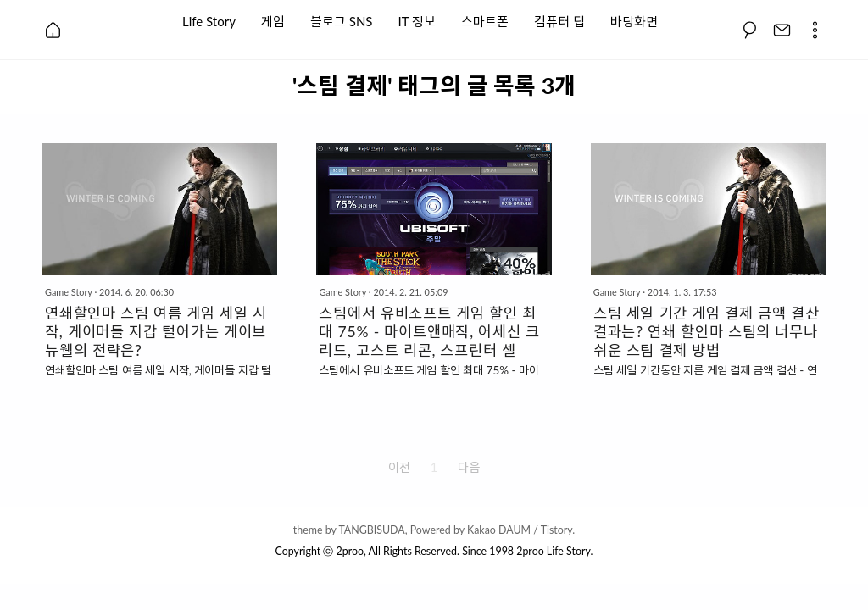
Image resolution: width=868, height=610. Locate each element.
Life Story (209, 20)
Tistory (557, 530)
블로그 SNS (342, 20)
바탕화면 (634, 20)
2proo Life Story (553, 551)
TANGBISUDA (371, 530)
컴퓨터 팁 (559, 20)
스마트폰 (485, 20)
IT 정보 (417, 20)
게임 (273, 20)
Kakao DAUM (499, 530)
